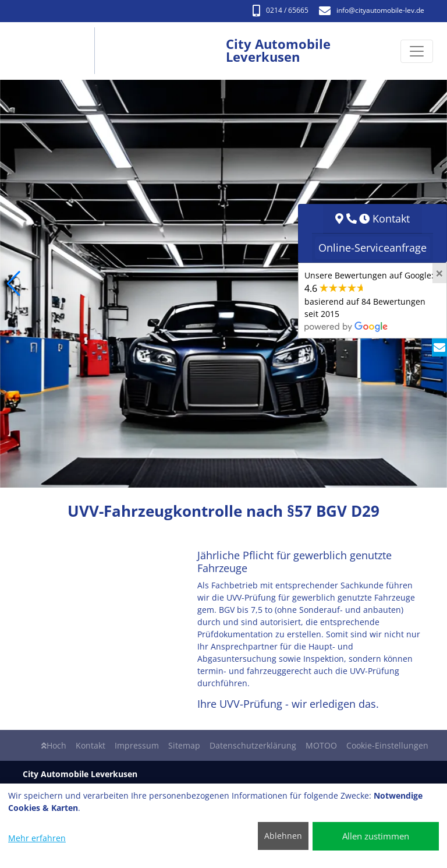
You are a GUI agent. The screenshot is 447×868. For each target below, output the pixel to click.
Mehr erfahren (37, 838)
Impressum (137, 745)
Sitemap (184, 745)
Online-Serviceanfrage (372, 248)
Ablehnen (283, 836)
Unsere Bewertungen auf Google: (369, 301)
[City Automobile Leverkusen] (57, 51)
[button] (14, 284)
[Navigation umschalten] (417, 51)
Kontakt (91, 745)
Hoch (54, 745)
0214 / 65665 (281, 10)
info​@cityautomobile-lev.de (372, 10)
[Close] (439, 273)
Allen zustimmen (376, 836)
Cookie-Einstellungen (387, 745)
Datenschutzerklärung (253, 745)
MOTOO (321, 745)
